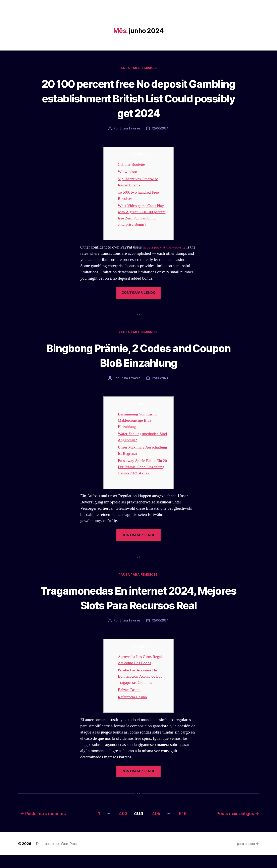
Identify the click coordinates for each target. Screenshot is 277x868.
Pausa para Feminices (138, 68)
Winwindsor (128, 172)
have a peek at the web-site (165, 248)
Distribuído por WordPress (57, 857)
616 (184, 826)
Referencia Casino (133, 711)
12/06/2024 (160, 129)
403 (119, 826)
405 (155, 826)
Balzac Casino (130, 704)
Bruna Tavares (129, 129)
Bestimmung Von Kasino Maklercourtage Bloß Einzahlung (139, 421)
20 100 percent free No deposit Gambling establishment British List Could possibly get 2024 (138, 98)
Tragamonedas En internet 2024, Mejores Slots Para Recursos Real (138, 605)
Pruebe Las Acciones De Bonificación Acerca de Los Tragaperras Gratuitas (141, 690)
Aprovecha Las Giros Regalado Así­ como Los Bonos (138, 670)
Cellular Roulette (132, 165)
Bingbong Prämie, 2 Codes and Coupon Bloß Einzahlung (139, 356)
